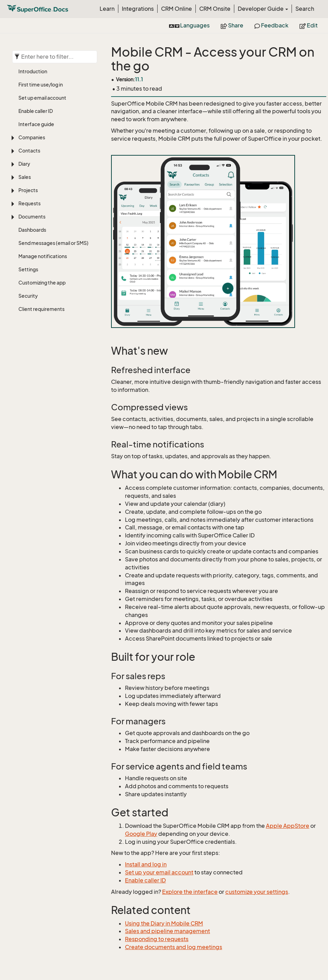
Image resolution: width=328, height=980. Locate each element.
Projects (28, 190)
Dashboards (32, 230)
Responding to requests (157, 939)
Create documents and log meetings (174, 947)
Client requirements (41, 309)
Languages (189, 25)
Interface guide (36, 124)
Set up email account (42, 98)
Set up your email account (159, 872)
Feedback (271, 25)
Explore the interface (190, 892)
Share (232, 25)
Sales (25, 177)
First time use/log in (41, 85)
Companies (32, 137)
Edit (309, 25)
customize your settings (257, 892)
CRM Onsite (215, 9)
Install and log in (146, 864)
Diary (24, 164)
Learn (107, 9)
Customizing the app (42, 283)
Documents (32, 217)
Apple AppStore (288, 826)
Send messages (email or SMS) (53, 243)
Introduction (33, 71)
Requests (30, 203)
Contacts (29, 151)
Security (28, 296)
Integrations (138, 9)
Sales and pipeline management (167, 931)
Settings (28, 269)
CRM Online (176, 9)
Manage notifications (43, 256)
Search (305, 9)
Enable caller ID (36, 111)
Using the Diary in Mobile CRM (164, 923)
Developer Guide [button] (263, 9)
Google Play (141, 834)
